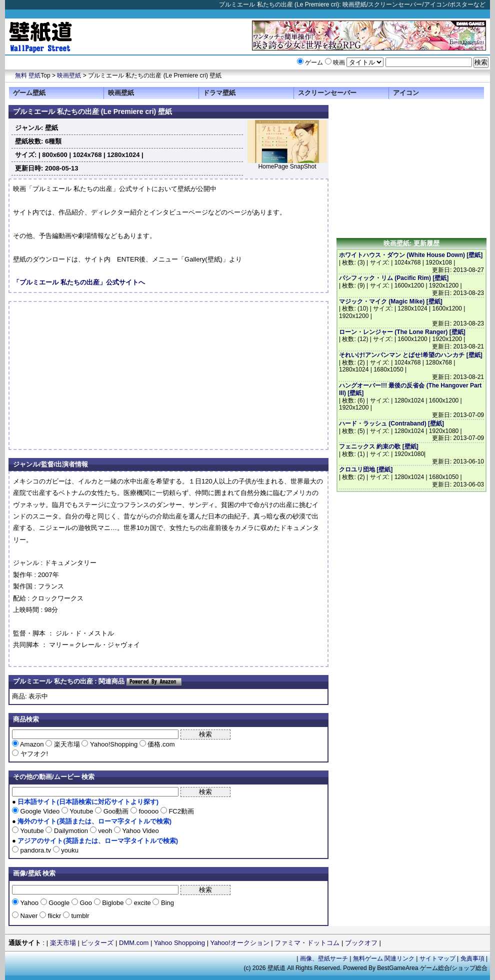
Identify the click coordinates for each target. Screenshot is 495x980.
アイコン (406, 93)
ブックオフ (361, 943)
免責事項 (472, 958)
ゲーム (314, 62)
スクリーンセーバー (327, 93)
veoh (105, 831)
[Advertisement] (97, 375)
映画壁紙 (69, 75)
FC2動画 (180, 811)
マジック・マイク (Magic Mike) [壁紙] (391, 301)
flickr (54, 916)
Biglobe (113, 903)
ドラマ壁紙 (219, 93)
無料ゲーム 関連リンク (384, 958)
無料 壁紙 (28, 75)
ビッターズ (97, 943)
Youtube (81, 811)
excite (142, 903)
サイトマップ (437, 958)
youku (69, 850)
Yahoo (29, 903)
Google (59, 903)
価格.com (160, 744)
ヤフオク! (33, 754)
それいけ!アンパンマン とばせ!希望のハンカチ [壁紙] (411, 355)
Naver (29, 916)
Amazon (32, 744)
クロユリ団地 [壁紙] (366, 469)
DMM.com (134, 943)
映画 (339, 62)
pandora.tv (36, 850)
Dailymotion (71, 831)
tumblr (79, 916)
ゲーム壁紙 (29, 93)
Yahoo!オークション (239, 943)
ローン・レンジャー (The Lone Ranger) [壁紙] (402, 332)
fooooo (149, 811)
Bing (166, 903)
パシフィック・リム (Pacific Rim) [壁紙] (394, 278)
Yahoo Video (140, 831)
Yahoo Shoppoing (179, 943)
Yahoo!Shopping (113, 744)
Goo (86, 903)
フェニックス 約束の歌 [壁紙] (379, 446)
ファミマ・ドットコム (307, 943)
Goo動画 (116, 811)
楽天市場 (67, 744)
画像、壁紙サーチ (324, 958)
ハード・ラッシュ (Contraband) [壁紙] (391, 423)
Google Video (40, 811)
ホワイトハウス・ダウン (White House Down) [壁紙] (411, 255)
